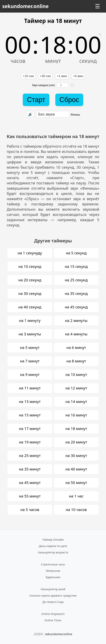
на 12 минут (76, 388)
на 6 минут (76, 348)
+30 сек (45, 76)
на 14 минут (76, 402)
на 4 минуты (76, 334)
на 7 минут (30, 361)
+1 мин (62, 76)
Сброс (69, 100)
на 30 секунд (30, 293)
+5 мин (78, 76)
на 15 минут (30, 415)
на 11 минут (30, 388)
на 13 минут (30, 402)
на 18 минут (76, 429)
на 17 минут (30, 429)
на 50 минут (76, 483)
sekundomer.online (25, 6)
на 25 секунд (76, 280)
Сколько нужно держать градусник (53, 595)
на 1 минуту (30, 320)
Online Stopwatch (53, 614)
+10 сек (28, 76)
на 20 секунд (30, 280)
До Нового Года (53, 602)
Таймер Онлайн (53, 540)
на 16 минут (76, 415)
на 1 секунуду (30, 253)
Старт (36, 100)
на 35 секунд (76, 293)
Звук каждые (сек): (50, 85)
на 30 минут (76, 456)
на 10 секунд (30, 266)
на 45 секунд (76, 307)
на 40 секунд (30, 307)
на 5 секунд (76, 253)
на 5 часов (30, 510)
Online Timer (53, 620)
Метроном (53, 571)
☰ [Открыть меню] (97, 6)
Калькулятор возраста (53, 552)
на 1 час (76, 496)
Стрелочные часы (53, 564)
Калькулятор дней (53, 589)
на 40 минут (76, 469)
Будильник (53, 577)
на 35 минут (30, 469)
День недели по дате (53, 546)
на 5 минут (30, 348)
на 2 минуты (76, 320)
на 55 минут (30, 496)
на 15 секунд (76, 266)
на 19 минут (30, 442)
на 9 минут (30, 375)
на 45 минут (30, 483)
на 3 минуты (30, 334)
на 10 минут (76, 375)
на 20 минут (76, 442)
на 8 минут (76, 361)
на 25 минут (30, 456)
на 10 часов (76, 510)
